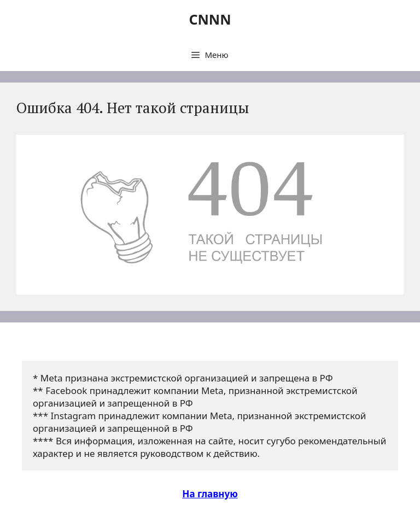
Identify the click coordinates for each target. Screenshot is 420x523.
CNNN (210, 19)
